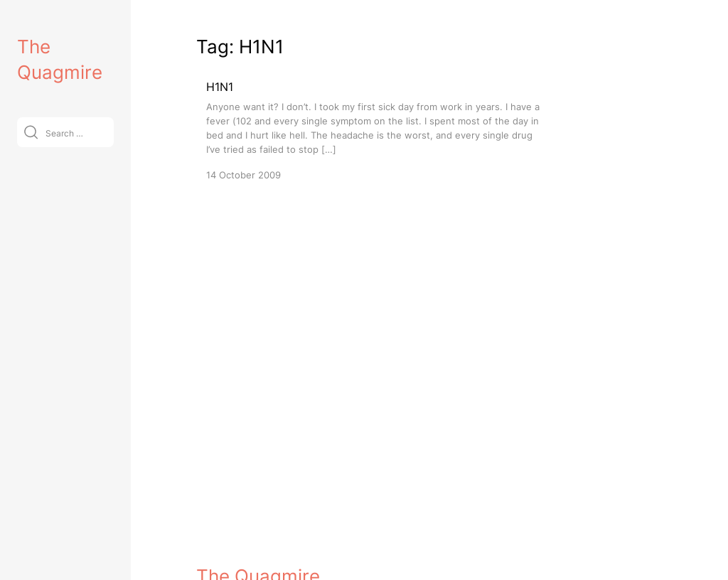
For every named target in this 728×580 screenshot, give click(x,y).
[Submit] (31, 132)
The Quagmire (258, 556)
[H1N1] (374, 130)
